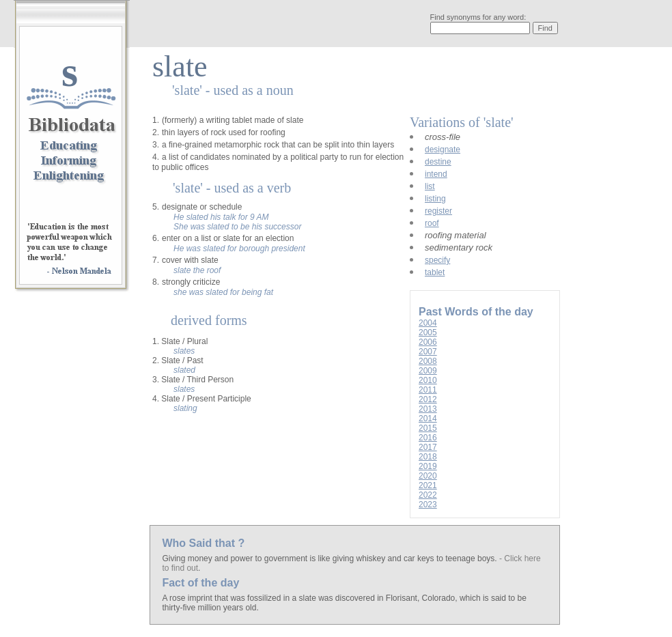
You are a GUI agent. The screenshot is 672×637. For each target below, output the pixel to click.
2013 (428, 409)
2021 (428, 485)
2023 (428, 505)
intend (436, 174)
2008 (428, 361)
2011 (428, 390)
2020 (428, 476)
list (430, 186)
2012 (428, 399)
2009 (428, 371)
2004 (428, 323)
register (438, 211)
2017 (428, 447)
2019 (428, 466)
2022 (428, 495)
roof (432, 223)
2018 (428, 457)
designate (443, 150)
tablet (435, 272)
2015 (428, 428)
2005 (428, 332)
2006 (428, 342)
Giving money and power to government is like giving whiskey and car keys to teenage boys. (331, 558)
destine (438, 162)
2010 (428, 380)
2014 (428, 419)
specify (437, 260)
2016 (428, 438)
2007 (428, 352)
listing (435, 199)
